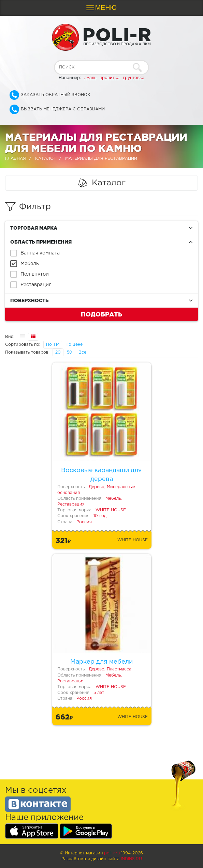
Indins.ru (131, 859)
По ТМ (53, 345)
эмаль (90, 78)
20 (58, 352)
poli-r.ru (112, 853)
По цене (74, 345)
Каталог (46, 159)
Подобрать (101, 314)
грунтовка (134, 78)
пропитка (110, 78)
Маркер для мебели (101, 662)
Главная (16, 159)
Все (82, 352)
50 (70, 352)
